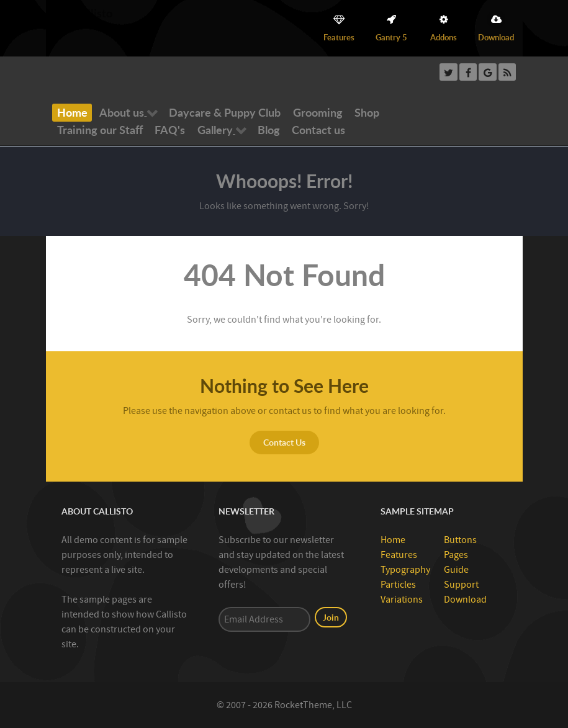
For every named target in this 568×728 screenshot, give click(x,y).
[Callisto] (82, 12)
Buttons (460, 540)
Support (461, 585)
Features (399, 555)
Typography (405, 570)
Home (393, 540)
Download (465, 600)
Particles (398, 585)
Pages (456, 555)
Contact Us (284, 442)
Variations (402, 600)
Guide (456, 570)
